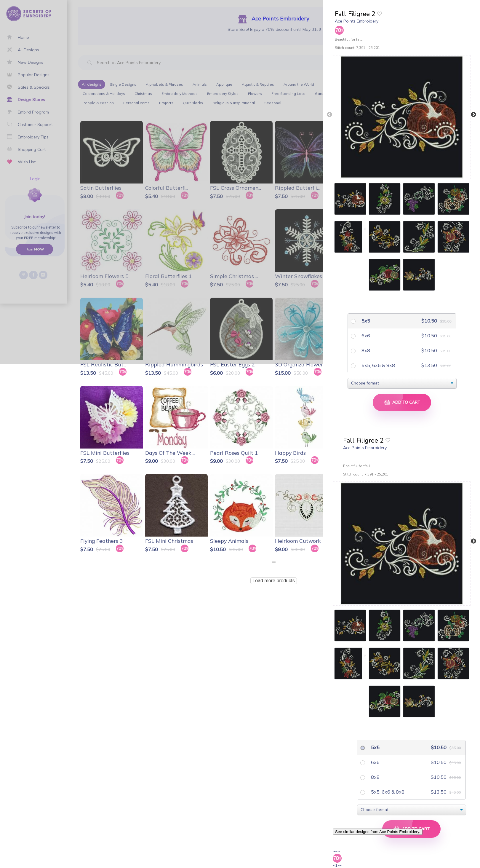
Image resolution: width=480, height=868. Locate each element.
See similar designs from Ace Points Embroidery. (378, 832)
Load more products (273, 581)
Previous (329, 115)
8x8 (365, 350)
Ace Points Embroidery (357, 21)
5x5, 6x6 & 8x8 (378, 365)
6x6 (365, 336)
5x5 (365, 321)
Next (473, 115)
